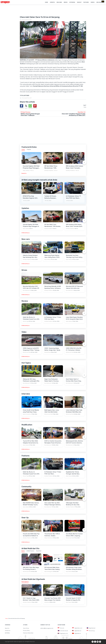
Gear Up (79, 2)
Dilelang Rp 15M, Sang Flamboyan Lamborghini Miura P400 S (31, 380)
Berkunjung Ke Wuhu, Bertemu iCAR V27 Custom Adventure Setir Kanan (74, 442)
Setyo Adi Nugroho (49, 572)
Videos (93, 2)
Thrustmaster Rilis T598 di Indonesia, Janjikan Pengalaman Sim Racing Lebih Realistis (53, 535)
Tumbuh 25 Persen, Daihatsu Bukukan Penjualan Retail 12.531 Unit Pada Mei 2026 (52, 197)
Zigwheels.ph (91, 628)
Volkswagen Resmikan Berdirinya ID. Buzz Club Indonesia (73, 504)
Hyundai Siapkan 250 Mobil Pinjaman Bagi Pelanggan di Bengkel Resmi (31, 167)
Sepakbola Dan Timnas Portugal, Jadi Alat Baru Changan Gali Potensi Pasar (74, 473)
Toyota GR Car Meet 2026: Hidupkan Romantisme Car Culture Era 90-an (30, 442)
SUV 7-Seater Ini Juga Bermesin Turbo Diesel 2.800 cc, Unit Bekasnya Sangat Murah (31, 599)
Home (46, 2)
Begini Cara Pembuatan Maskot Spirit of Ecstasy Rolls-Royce (51, 380)
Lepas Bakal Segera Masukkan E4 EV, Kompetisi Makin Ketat (74, 318)
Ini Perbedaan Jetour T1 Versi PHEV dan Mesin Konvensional (73, 197)
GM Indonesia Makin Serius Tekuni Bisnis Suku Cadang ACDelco (52, 568)
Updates (52, 2)
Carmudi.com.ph (63, 631)
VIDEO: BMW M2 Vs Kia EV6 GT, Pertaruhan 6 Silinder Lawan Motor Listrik (74, 349)
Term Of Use (26, 628)
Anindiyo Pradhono (49, 170)
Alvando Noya (47, 352)
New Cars (59, 2)
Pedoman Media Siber (28, 633)
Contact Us (8, 631)
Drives (66, 2)
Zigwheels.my (77, 631)
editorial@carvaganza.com (47, 628)
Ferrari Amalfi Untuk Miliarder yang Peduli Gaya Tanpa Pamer (31, 411)
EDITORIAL (7, 633)
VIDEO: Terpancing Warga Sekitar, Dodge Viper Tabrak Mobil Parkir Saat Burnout (52, 349)
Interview (72, 2)
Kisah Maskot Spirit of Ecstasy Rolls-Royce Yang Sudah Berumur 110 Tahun (73, 380)
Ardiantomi (47, 602)
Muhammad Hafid (27, 352)
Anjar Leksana (26, 170)
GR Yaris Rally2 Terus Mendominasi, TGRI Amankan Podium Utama (52, 167)
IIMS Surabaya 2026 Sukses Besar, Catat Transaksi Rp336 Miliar (74, 167)
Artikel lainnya (25, 233)
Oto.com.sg (91, 631)
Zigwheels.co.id (77, 628)
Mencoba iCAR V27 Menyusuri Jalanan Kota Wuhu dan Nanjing (74, 287)
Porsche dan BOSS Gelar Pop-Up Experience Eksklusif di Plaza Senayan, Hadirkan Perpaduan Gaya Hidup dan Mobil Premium (31, 535)
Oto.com (61, 628)
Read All (24, 173)
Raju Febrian (69, 572)
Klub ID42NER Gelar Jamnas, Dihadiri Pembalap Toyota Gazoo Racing (31, 504)
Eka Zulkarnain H (27, 290)
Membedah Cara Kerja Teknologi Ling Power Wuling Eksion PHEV (74, 256)
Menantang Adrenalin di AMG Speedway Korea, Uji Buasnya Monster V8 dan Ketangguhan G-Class (53, 287)
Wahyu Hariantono (27, 414)
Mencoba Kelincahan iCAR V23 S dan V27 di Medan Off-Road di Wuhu (31, 287)
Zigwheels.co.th (63, 633)
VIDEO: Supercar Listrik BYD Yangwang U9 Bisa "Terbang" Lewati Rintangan (31, 349)
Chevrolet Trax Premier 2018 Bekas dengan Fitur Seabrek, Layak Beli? (52, 599)
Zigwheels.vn (76, 633)
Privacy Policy (26, 631)
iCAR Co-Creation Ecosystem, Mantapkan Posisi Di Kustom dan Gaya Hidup (53, 442)
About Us (7, 628)
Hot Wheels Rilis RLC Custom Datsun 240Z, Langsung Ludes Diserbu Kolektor (74, 535)
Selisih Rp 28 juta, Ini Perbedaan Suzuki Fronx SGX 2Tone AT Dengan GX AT (31, 318)
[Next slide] (84, 163)
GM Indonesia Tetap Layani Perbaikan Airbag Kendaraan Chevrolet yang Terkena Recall (74, 568)
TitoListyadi (24, 20)
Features (86, 2)
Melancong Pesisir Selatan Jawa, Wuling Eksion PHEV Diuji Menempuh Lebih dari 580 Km (52, 256)
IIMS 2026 (99, 2)
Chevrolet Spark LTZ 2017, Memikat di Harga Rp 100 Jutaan (73, 599)
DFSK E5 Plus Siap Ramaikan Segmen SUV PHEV (30, 197)
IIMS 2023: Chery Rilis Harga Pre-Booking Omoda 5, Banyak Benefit (31, 568)
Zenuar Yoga (26, 321)
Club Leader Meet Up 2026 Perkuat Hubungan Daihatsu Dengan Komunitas (52, 504)
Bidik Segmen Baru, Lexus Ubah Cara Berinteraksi (52, 411)
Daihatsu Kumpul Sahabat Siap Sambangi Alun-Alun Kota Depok (30, 256)
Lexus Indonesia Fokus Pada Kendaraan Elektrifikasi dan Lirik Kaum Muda (74, 411)
